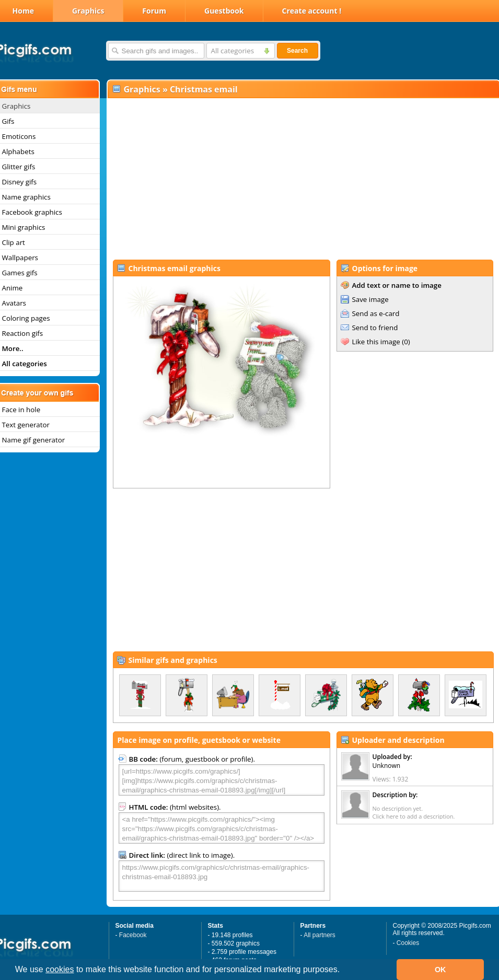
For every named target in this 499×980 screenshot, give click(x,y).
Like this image (376, 342)
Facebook (133, 935)
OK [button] (440, 970)
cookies (60, 969)
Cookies (408, 943)
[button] (344, 971)
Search (297, 51)
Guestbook (224, 11)
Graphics (88, 11)
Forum (154, 11)
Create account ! (312, 11)
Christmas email (204, 89)
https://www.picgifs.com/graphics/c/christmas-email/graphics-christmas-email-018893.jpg (222, 876)
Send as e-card (376, 313)
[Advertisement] (303, 178)
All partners (320, 935)
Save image (370, 299)
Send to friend (375, 328)
